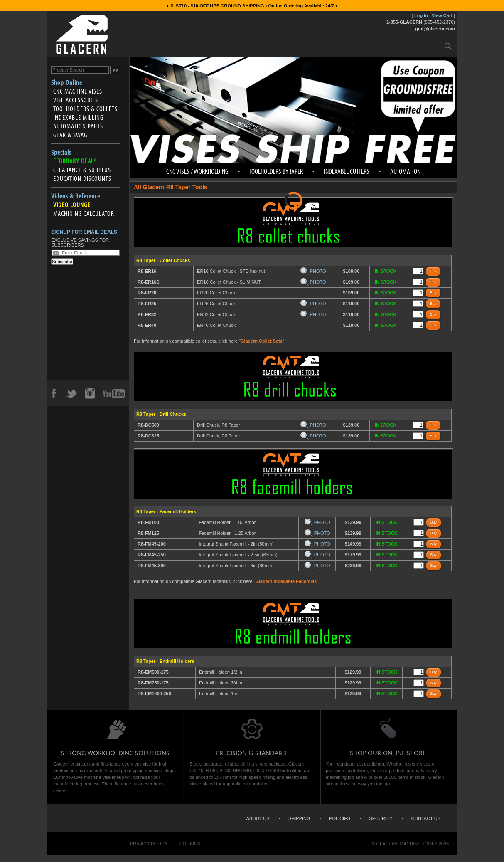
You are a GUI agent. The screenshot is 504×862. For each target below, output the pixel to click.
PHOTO (313, 271)
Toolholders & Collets (85, 109)
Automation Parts (78, 126)
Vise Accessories (76, 100)
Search (448, 46)
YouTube (114, 393)
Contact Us (426, 818)
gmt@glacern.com (435, 29)
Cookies (190, 844)
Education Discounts (82, 178)
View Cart (442, 15)
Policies (340, 818)
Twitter (71, 393)
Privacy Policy (149, 844)
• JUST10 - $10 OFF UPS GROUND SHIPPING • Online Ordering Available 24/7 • (252, 6)
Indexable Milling (78, 117)
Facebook (54, 393)
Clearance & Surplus (82, 170)
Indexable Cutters (347, 171)
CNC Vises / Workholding (197, 171)
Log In (421, 15)
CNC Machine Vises (78, 91)
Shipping (299, 818)
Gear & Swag (70, 135)
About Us (258, 818)
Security (381, 818)
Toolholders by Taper (276, 171)
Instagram (89, 393)
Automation (405, 171)
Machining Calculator (84, 213)
